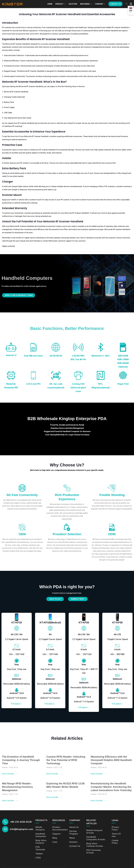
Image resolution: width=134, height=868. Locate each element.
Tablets (39, 854)
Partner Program (74, 832)
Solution (73, 4)
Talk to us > (55, 599)
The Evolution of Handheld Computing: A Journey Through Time (21, 762)
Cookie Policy (115, 842)
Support (56, 834)
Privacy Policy (115, 828)
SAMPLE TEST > (78, 599)
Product (59, 4)
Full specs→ (17, 704)
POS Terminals (40, 848)
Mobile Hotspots (40, 828)
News (72, 838)
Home (50, 4)
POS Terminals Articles (93, 851)
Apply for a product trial (19, 295)
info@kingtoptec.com (22, 829)
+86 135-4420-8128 (21, 822)
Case (55, 842)
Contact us (116, 4)
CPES (38, 858)
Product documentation (60, 828)
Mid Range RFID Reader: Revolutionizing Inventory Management (17, 788)
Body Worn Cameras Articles (95, 845)
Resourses (85, 4)
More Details (10, 775)
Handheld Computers (41, 835)
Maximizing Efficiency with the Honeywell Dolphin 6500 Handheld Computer (111, 762)
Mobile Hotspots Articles (94, 831)
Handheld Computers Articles (96, 838)
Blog (55, 838)
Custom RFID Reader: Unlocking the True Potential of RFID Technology (66, 762)
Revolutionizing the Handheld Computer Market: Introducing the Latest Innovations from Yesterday (111, 788)
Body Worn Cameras (41, 842)
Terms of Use (116, 835)
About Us (74, 827)
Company (99, 4)
